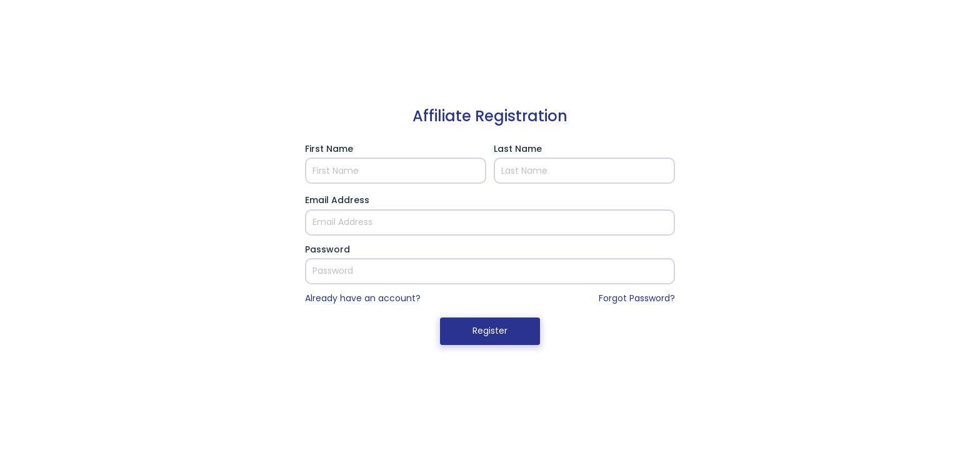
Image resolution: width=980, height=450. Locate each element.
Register (490, 331)
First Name (329, 149)
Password (327, 249)
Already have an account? (363, 298)
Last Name (518, 149)
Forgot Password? (637, 298)
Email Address (337, 200)
